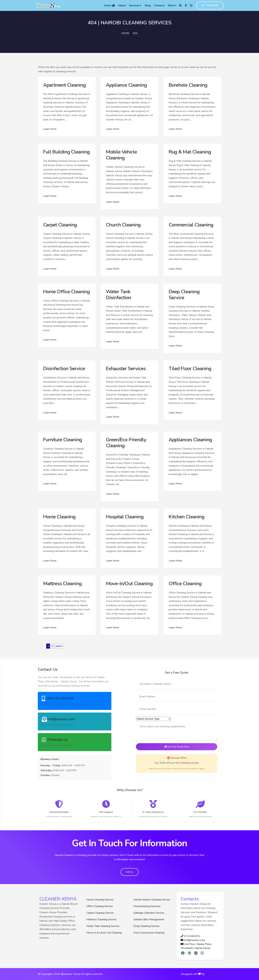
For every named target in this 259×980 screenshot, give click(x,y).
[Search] (180, 5)
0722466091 (210, 6)
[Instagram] (191, 5)
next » (59, 646)
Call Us (130, 872)
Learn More (50, 129)
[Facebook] (186, 5)
